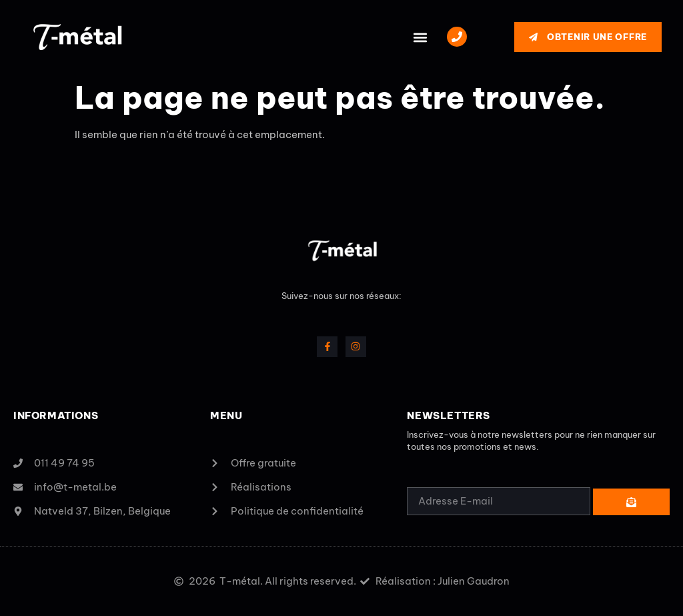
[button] (420, 37)
